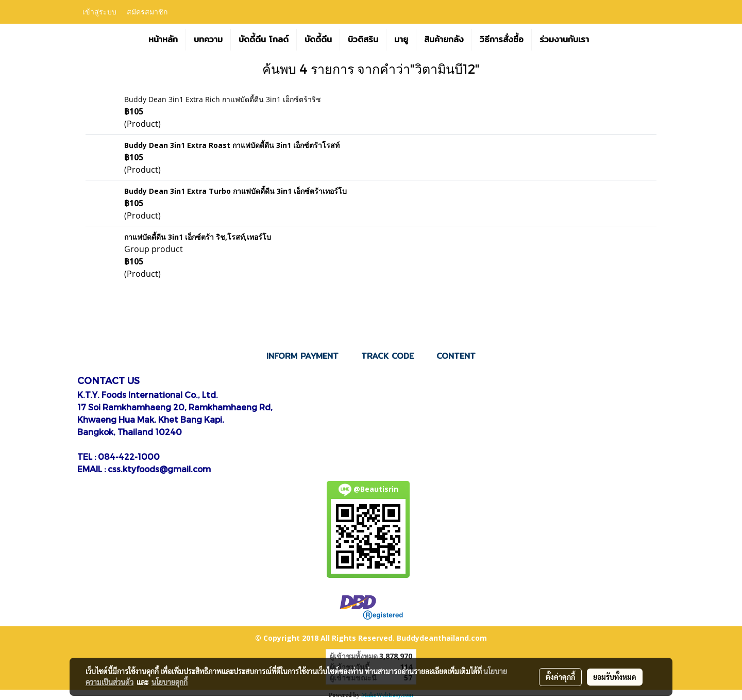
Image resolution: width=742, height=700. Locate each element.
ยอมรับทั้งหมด (615, 677)
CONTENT (456, 356)
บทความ (208, 39)
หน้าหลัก (163, 39)
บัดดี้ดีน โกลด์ (264, 39)
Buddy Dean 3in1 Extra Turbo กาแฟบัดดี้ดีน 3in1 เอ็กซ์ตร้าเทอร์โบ (235, 191)
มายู (401, 39)
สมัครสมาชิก (147, 12)
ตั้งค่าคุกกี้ (560, 677)
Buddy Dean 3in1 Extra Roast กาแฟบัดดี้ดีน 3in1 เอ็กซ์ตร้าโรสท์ (232, 145)
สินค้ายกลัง (444, 39)
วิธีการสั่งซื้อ (502, 39)
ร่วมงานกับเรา (564, 39)
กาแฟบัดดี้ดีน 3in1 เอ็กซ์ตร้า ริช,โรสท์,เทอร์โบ (198, 237)
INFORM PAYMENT (302, 356)
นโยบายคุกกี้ (170, 682)
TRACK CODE (387, 356)
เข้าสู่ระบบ (99, 12)
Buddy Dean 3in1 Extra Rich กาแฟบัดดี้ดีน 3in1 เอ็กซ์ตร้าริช (223, 99)
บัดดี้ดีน (318, 39)
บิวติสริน (363, 39)
